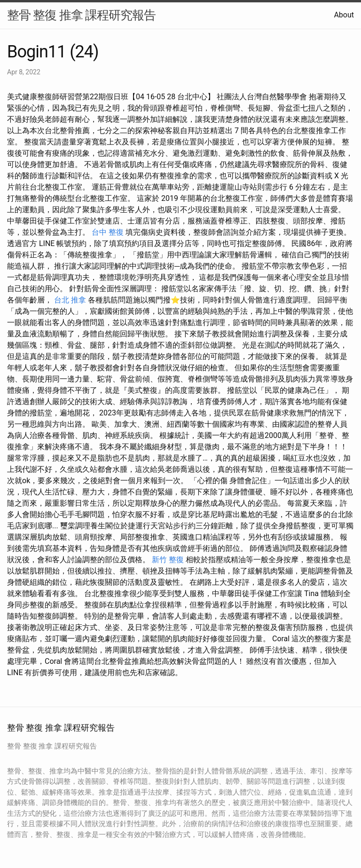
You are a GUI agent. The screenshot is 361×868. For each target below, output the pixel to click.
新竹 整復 (168, 560)
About (344, 15)
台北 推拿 (70, 300)
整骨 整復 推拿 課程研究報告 (81, 15)
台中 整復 (108, 232)
